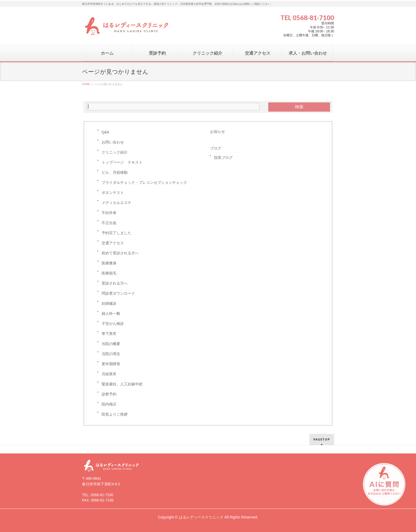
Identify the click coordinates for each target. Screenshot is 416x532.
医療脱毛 (109, 273)
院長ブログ (223, 158)
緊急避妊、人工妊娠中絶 (122, 384)
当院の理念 (111, 354)
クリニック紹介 (115, 152)
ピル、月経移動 (115, 173)
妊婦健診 (109, 304)
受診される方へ (115, 283)
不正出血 (109, 223)
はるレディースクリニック (201, 517)
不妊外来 (109, 213)
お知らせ (218, 132)
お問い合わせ (113, 142)
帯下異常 (109, 334)
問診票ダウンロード (118, 293)
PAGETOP (322, 439)
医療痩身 (109, 263)
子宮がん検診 (113, 324)
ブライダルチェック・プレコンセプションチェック (144, 183)
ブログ (216, 148)
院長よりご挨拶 (115, 414)
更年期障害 (111, 364)
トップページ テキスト (122, 162)
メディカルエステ (116, 203)
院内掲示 (109, 404)
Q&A (105, 132)
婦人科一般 (111, 314)
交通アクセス (113, 243)
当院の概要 (111, 344)
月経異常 (109, 374)
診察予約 (109, 394)
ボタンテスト (113, 193)
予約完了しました (116, 233)
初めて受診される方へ (120, 253)
